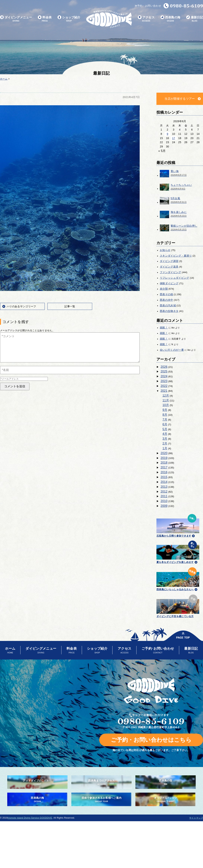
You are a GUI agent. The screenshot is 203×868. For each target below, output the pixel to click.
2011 (164, 496)
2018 (164, 463)
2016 (164, 472)
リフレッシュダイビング (175, 278)
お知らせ (165, 250)
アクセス (146, 19)
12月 (166, 396)
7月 (165, 420)
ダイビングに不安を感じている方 (178, 606)
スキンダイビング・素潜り (176, 256)
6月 (165, 424)
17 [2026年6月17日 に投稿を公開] (174, 138)
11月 (166, 400)
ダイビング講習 (169, 261)
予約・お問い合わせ (148, 6)
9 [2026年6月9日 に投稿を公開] (167, 134)
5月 (165, 429)
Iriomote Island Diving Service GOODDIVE (30, 818)
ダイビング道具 (169, 267)
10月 (166, 405)
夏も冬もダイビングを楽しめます (178, 552)
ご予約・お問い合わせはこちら (151, 740)
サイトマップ (196, 818)
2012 (164, 492)
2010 (164, 501)
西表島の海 (171, 19)
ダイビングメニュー (16, 19)
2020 (164, 453)
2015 (164, 477)
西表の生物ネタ (169, 311)
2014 (164, 482)
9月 (165, 410)
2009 (164, 506)
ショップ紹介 (69, 19)
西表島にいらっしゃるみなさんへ (178, 578)
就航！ (164, 328)
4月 (165, 434)
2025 (164, 371)
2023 (164, 381)
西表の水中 (166, 300)
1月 (165, 448)
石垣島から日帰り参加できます (178, 525)
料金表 (45, 19)
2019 (164, 458)
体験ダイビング (169, 283)
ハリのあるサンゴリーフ (21, 306)
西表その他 (166, 294)
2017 (164, 467)
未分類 (164, 289)
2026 (164, 367)
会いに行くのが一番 (172, 350)
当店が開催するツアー (180, 99)
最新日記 (195, 19)
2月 (165, 443)
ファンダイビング (171, 272)
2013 (164, 487)
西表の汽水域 (168, 305)
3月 (165, 439)
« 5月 (162, 151)
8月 (165, 415)
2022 (164, 386)
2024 (164, 376)
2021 (164, 391)
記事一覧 (70, 306)
